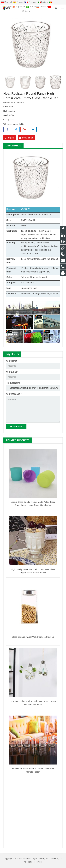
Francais (31, 2)
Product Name (13, 383)
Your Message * (14, 394)
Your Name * (12, 361)
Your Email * (12, 372)
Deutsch (7, 2)
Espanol (19, 2)
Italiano (43, 2)
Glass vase (26, 215)
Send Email (26, 138)
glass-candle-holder (16, 124)
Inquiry (9, 138)
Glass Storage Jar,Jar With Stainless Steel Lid (33, 637)
